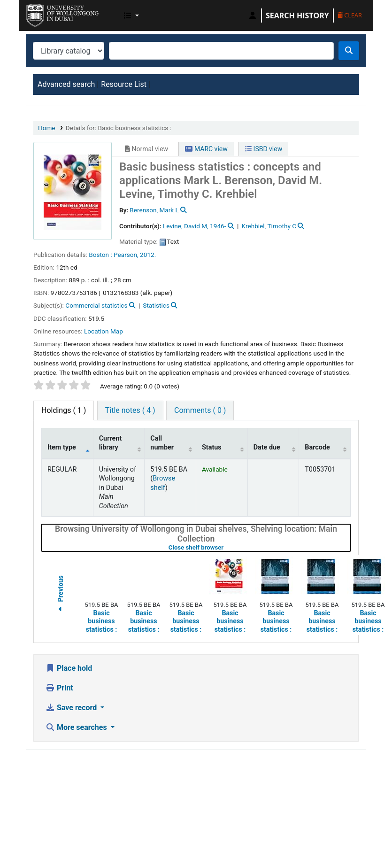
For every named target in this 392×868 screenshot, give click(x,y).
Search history (297, 15)
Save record (72, 708)
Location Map (104, 331)
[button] (131, 15)
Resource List (124, 84)
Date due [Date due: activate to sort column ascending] (267, 447)
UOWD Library (50, 13)
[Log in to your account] (253, 15)
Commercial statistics (96, 305)
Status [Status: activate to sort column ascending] (212, 447)
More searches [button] (77, 727)
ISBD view (264, 149)
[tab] (130, 411)
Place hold (69, 668)
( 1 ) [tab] (64, 410)
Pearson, (126, 255)
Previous (61, 595)
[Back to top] (363, 839)
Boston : (100, 255)
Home (47, 128)
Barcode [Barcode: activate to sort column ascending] (317, 447)
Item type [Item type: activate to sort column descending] (62, 447)
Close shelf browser (226, 547)
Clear (350, 15)
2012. (148, 255)
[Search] (349, 51)
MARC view (206, 149)
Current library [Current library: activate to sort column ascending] (111, 443)
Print (59, 688)
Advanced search (66, 84)
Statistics (156, 305)
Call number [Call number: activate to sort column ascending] (162, 443)
